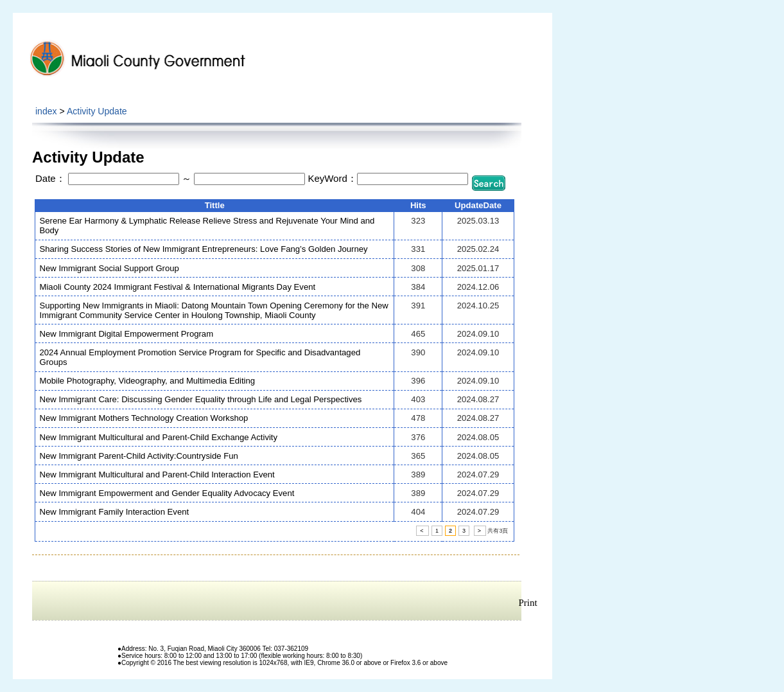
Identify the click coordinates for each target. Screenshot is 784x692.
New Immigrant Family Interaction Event (115, 512)
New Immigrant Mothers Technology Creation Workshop (144, 418)
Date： (50, 178)
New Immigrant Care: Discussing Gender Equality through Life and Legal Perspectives (201, 399)
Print (528, 603)
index (46, 111)
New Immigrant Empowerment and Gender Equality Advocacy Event (167, 493)
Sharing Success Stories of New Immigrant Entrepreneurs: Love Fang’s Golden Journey (204, 249)
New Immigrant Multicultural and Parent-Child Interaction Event (157, 475)
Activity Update (97, 111)
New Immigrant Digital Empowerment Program (127, 334)
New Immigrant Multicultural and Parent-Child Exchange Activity (159, 437)
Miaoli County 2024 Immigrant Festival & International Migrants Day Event (178, 287)
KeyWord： (332, 178)
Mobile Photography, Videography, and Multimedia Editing (148, 381)
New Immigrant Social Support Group (109, 268)
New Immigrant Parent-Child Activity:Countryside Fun (139, 456)
